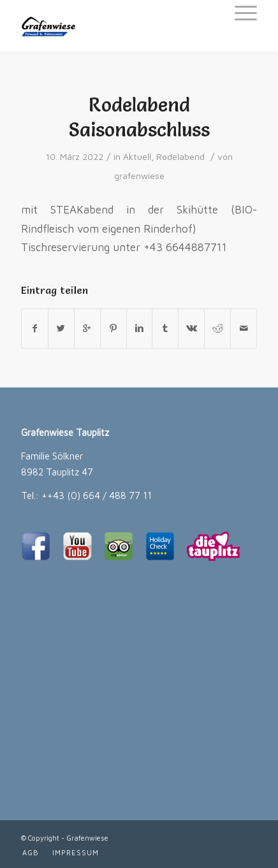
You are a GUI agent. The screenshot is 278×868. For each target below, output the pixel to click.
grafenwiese (139, 176)
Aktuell (137, 157)
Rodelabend (180, 157)
